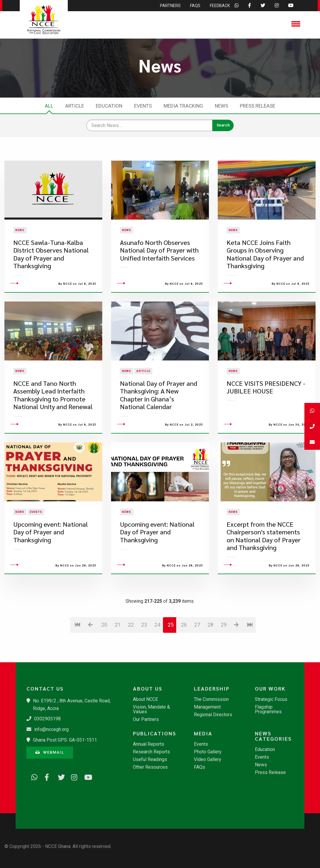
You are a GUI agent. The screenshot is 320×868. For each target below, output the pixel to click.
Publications (155, 733)
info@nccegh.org (51, 729)
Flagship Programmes (268, 709)
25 (171, 658)
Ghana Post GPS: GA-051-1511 (65, 740)
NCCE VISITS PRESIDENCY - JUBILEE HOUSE (266, 420)
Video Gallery (208, 760)
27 (197, 658)
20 (104, 658)
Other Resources (150, 767)
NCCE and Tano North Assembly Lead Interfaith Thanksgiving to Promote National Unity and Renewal (53, 428)
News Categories (273, 736)
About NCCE (145, 699)
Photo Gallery (208, 752)
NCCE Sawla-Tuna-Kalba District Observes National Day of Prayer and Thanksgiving (51, 271)
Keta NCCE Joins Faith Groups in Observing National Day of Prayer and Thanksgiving (265, 271)
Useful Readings (150, 760)
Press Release (258, 106)
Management (207, 707)
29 (224, 658)
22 (131, 658)
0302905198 (47, 719)
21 (118, 658)
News (221, 106)
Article (75, 106)
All (49, 106)
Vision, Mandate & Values (151, 709)
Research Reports (151, 752)
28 (210, 658)
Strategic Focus (271, 699)
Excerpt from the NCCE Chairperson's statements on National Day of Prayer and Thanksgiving (264, 569)
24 (157, 658)
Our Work (270, 689)
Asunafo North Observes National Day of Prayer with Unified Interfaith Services (159, 267)
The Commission (211, 699)
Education (109, 106)
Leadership (212, 689)
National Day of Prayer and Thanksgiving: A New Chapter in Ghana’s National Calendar (159, 428)
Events (143, 106)
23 (144, 658)
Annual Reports (149, 744)
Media (203, 733)
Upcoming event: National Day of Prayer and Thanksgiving (51, 565)
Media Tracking (183, 106)
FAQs (199, 767)
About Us (148, 689)
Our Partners (146, 719)
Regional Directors (213, 715)
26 (184, 658)
